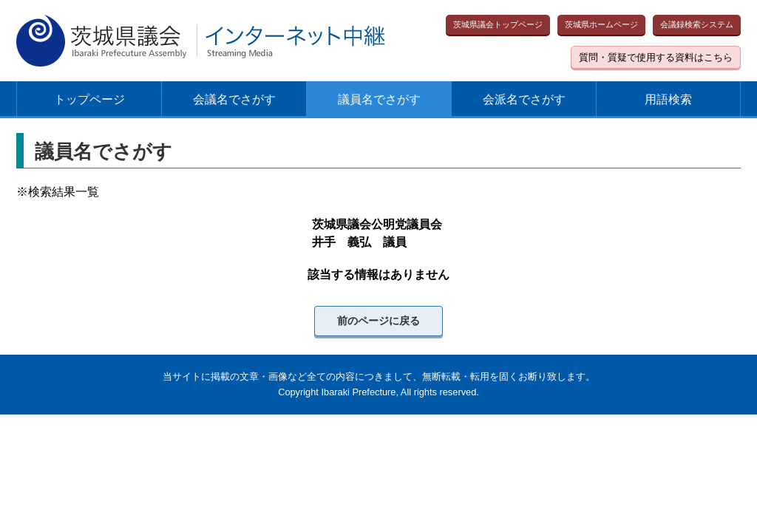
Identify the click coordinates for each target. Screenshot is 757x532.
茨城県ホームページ (601, 24)
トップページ (89, 99)
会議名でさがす (234, 99)
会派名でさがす (524, 99)
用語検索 (668, 99)
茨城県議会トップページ (498, 24)
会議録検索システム (697, 24)
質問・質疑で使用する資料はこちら (656, 57)
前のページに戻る (378, 321)
